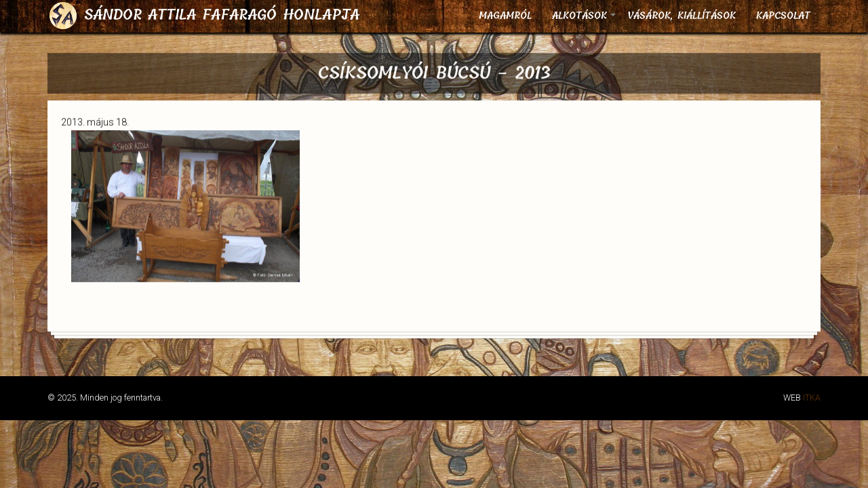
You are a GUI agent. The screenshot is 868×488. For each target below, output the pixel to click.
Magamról (505, 16)
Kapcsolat (783, 16)
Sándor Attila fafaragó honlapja (222, 15)
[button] (185, 283)
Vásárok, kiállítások (682, 16)
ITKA (812, 398)
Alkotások (585, 20)
